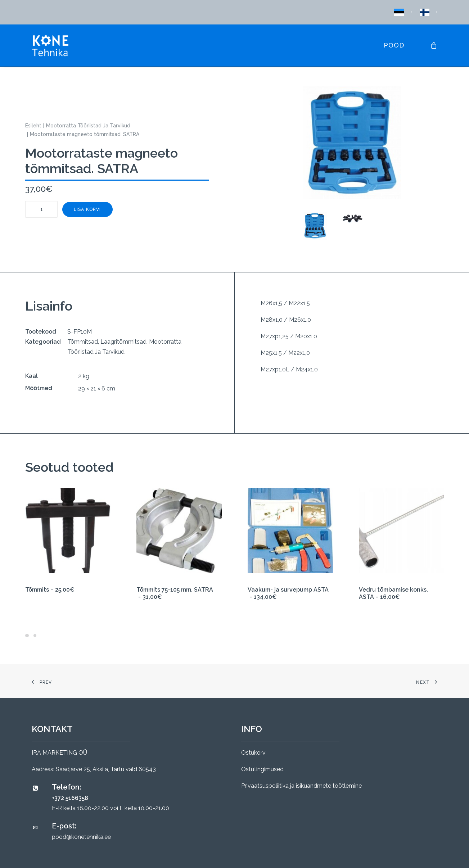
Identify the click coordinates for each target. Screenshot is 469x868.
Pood (394, 45)
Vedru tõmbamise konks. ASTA (393, 593)
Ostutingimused (262, 769)
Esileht (33, 126)
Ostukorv (253, 753)
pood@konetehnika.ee (81, 837)
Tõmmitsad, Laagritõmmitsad (107, 342)
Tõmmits (50, 590)
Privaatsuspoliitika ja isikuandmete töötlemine (301, 786)
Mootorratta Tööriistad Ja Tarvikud (88, 126)
